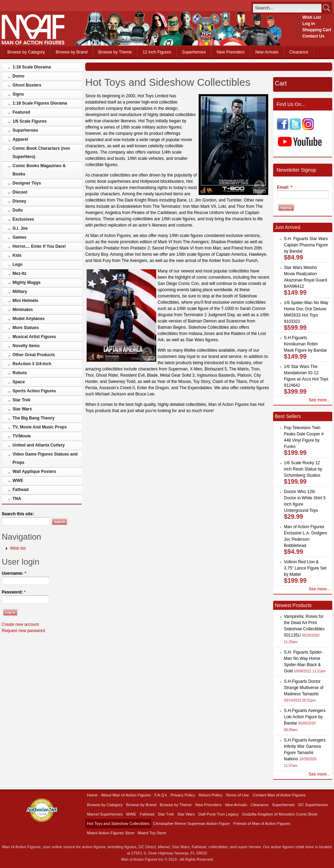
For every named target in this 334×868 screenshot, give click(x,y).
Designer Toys (27, 183)
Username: (14, 573)
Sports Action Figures (34, 391)
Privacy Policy (183, 795)
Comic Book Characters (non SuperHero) (41, 153)
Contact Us (313, 36)
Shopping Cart (317, 30)
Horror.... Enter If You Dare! (39, 246)
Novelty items (26, 346)
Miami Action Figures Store (111, 833)
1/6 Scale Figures (30, 121)
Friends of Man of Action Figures (262, 824)
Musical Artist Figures (34, 337)
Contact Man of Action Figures (279, 795)
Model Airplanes (29, 319)
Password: (14, 592)
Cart (281, 83)
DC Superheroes (313, 805)
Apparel (20, 139)
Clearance (299, 52)
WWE (18, 481)
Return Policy (210, 795)
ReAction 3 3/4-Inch (32, 364)
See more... (319, 400)
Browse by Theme (115, 52)
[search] (287, 8)
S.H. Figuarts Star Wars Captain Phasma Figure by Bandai (306, 245)
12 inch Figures (157, 52)
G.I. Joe (20, 228)
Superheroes (194, 52)
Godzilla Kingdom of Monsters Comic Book (280, 814)
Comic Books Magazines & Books (39, 170)
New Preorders (231, 52)
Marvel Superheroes (105, 814)
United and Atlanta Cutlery (39, 445)
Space (19, 382)
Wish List (312, 17)
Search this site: (18, 514)
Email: (285, 187)
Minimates (23, 310)
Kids (17, 255)
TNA (17, 499)
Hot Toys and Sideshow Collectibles (118, 824)
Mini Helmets (25, 301)
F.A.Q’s (161, 795)
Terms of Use (237, 795)
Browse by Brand (71, 52)
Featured (21, 112)
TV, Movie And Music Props (40, 427)
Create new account (20, 624)
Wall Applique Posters (34, 472)
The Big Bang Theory (34, 418)
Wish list (18, 548)
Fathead (21, 490)
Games (19, 237)
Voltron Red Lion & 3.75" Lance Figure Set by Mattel (305, 568)
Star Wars (22, 409)
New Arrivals (267, 52)
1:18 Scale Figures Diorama (40, 103)
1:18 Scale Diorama (32, 67)
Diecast (20, 192)
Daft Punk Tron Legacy (218, 814)
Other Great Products (34, 355)
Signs (18, 94)
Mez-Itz (19, 273)
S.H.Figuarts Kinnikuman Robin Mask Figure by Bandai (305, 344)
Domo (18, 76)
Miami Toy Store (152, 833)
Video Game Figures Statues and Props (45, 458)
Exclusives (23, 219)
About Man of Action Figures (126, 795)
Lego (18, 264)
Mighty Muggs (27, 282)
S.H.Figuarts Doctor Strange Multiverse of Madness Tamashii (304, 688)
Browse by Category (26, 52)
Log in (309, 24)
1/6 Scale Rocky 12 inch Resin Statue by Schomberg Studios (303, 469)
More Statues (26, 328)
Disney (19, 201)
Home (92, 795)
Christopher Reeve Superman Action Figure (191, 824)
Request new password (23, 631)
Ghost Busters (27, 85)
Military (20, 292)
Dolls (18, 210)
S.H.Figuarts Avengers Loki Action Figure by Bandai (305, 717)
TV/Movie (22, 436)
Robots (20, 373)
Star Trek (21, 400)
